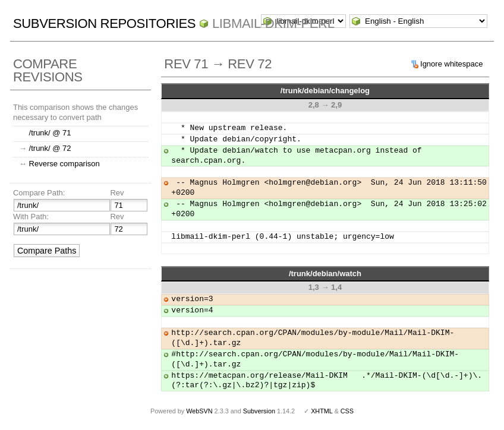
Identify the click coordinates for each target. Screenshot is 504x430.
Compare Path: (39, 193)
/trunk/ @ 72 (50, 148)
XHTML (322, 411)
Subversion (259, 411)
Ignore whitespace (452, 64)
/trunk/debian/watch (325, 274)
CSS (347, 411)
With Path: (31, 216)
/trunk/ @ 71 (50, 133)
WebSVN (199, 411)
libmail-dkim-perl (273, 23)
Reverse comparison (64, 164)
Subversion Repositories (104, 23)
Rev (117, 193)
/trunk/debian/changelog (325, 91)
